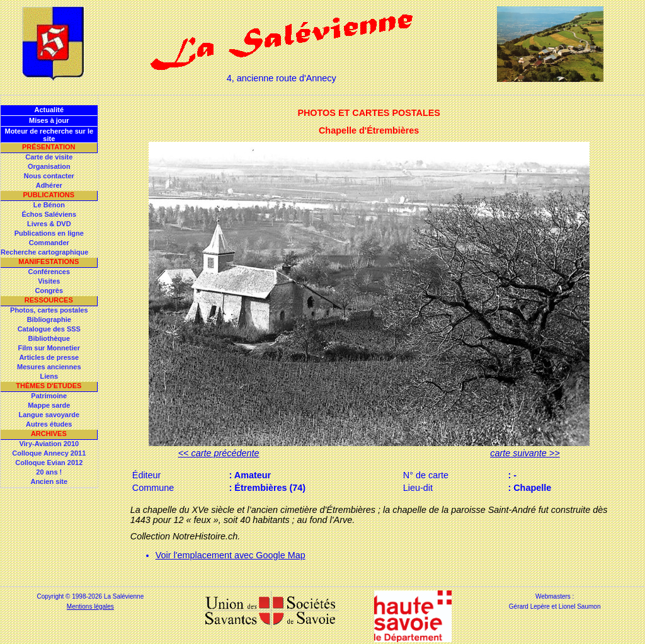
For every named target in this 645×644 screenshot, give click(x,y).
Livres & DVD (49, 224)
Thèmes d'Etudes (49, 386)
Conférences (49, 272)
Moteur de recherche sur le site (49, 135)
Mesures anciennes (49, 367)
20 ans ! (49, 472)
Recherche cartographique (44, 252)
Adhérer (49, 185)
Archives (49, 434)
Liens (49, 376)
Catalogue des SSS (49, 329)
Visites (49, 281)
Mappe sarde (49, 405)
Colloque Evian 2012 (49, 463)
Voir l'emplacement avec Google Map (231, 555)
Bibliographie (49, 319)
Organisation (49, 166)
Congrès (49, 290)
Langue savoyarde (49, 415)
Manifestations (49, 262)
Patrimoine (49, 396)
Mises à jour (49, 120)
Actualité (49, 110)
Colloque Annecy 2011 (49, 453)
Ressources (49, 300)
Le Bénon (49, 205)
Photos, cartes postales (49, 310)
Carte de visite (49, 157)
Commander (49, 243)
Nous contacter (49, 176)
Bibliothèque (49, 338)
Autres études (49, 424)
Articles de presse (49, 357)
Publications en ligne (49, 233)
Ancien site (49, 481)
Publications (49, 195)
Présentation (49, 147)
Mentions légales (90, 607)
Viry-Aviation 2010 (49, 444)
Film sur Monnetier (49, 348)
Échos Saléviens (49, 214)
